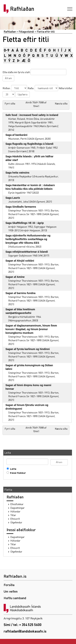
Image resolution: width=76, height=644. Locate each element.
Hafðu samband (15, 598)
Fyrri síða (10, 103)
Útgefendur (16, 522)
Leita (12, 469)
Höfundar (15, 511)
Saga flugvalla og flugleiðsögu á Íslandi (29, 144)
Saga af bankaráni (16, 135)
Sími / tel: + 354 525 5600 (23, 625)
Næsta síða (61, 103)
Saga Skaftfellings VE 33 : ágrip (25, 223)
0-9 (7, 50)
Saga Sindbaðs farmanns (21, 207)
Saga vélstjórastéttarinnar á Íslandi (27, 252)
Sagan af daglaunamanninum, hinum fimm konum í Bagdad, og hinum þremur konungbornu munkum (31, 329)
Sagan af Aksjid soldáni (20, 261)
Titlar (13, 515)
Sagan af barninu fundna (20, 293)
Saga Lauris (13, 198)
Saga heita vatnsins (17, 173)
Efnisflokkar (17, 504)
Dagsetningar (18, 508)
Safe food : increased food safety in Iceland (32, 115)
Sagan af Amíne (15, 277)
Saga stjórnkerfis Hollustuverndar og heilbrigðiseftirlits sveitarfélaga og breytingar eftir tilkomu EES (28, 239)
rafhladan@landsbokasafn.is (25, 631)
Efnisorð (15, 519)
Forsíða (9, 585)
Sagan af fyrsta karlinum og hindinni (28, 349)
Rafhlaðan (22, 9)
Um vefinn (11, 591)
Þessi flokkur (17, 473)
